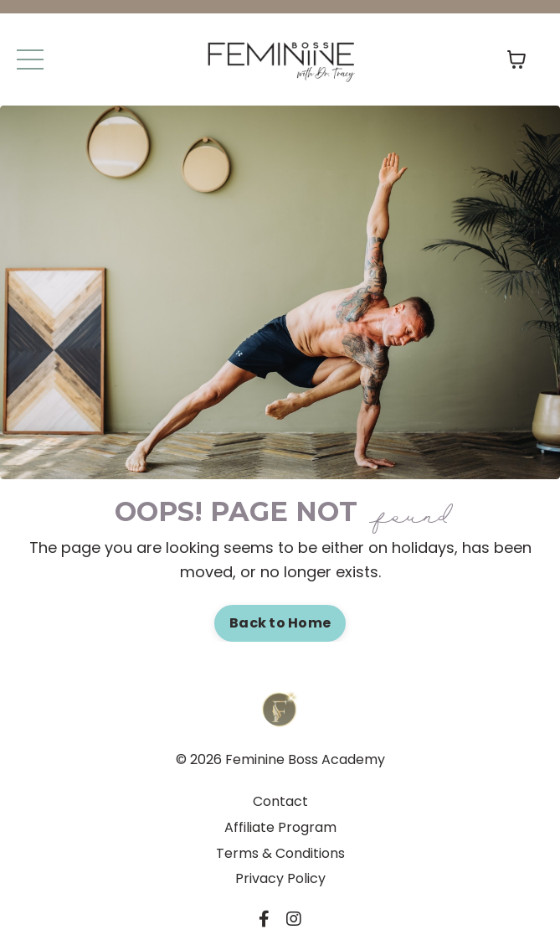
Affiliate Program (280, 827)
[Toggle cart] (516, 59)
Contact (280, 801)
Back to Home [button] (280, 623)
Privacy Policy (280, 878)
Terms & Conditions (280, 853)
